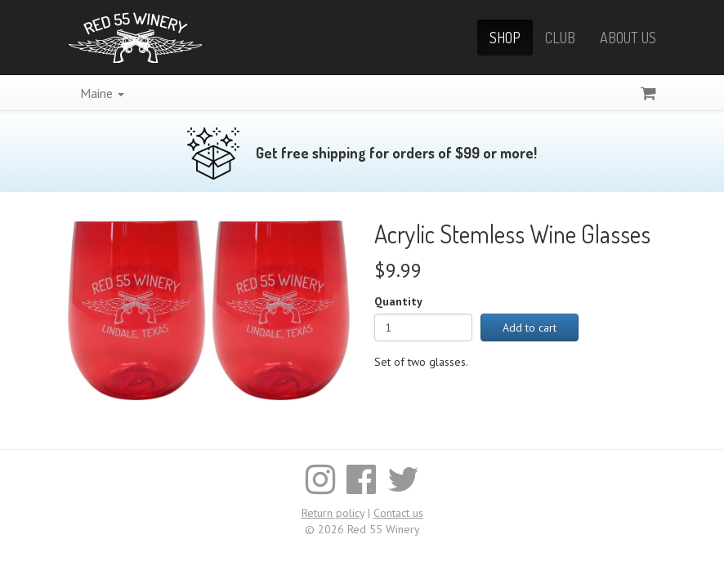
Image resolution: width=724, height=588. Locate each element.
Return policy (333, 513)
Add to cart (530, 327)
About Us (628, 38)
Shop (505, 38)
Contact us (398, 513)
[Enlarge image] (209, 309)
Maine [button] (102, 93)
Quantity (398, 301)
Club (560, 38)
